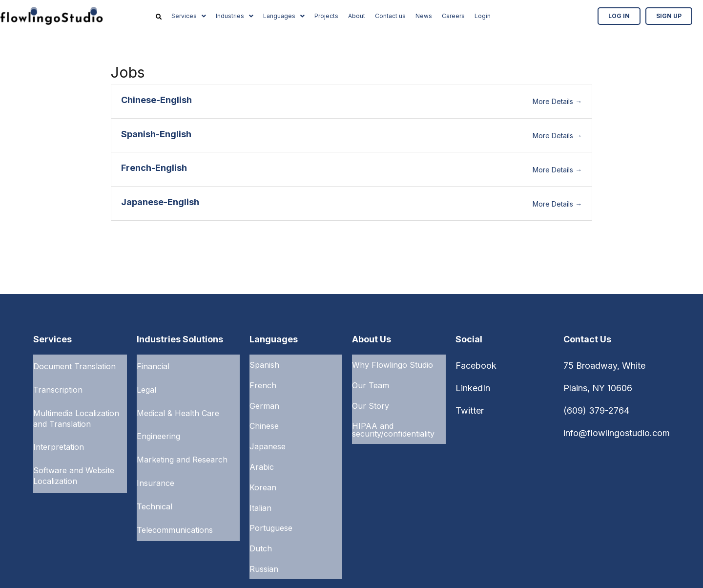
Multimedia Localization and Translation (76, 411)
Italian (260, 486)
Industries (235, 16)
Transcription (58, 385)
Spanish (264, 363)
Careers (453, 16)
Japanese (268, 434)
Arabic (262, 451)
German (264, 399)
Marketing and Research (182, 447)
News (424, 16)
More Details (557, 101)
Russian (264, 539)
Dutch (261, 522)
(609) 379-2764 (596, 410)
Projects (326, 16)
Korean (263, 469)
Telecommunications (175, 508)
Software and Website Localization (74, 463)
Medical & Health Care (178, 406)
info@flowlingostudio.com (617, 433)
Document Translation (74, 365)
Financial (153, 365)
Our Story (371, 399)
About (357, 16)
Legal (146, 385)
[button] (189, 16)
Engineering (158, 426)
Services (189, 16)
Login (483, 16)
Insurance (155, 467)
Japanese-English (160, 202)
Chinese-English (156, 100)
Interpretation (59, 437)
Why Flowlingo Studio (393, 363)
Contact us (390, 16)
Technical (155, 488)
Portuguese (271, 504)
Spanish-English (156, 134)
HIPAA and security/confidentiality (393, 420)
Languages (284, 16)
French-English (154, 168)
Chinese (264, 416)
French (263, 381)
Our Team (371, 381)
